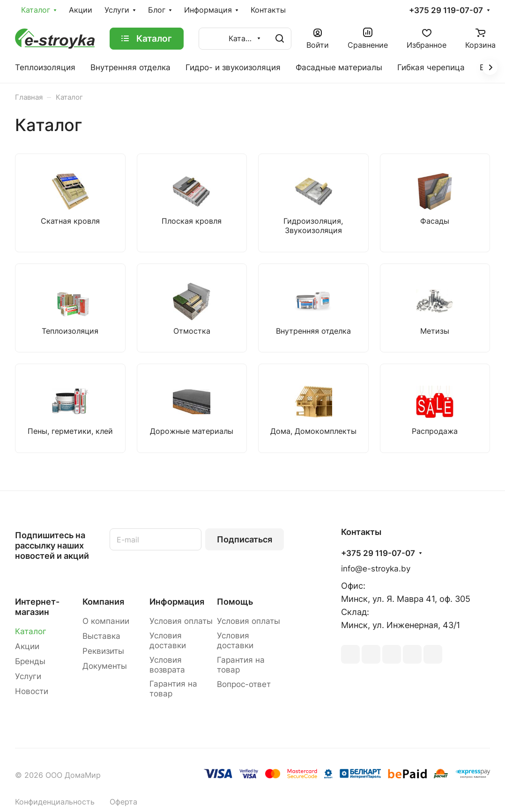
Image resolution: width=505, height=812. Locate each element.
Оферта (123, 802)
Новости (32, 691)
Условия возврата (167, 665)
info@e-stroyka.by (376, 569)
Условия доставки (168, 640)
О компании (106, 621)
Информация (177, 602)
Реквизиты (103, 651)
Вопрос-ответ (244, 684)
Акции (27, 646)
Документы (105, 666)
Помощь (235, 602)
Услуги (28, 676)
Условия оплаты (181, 621)
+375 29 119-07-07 (446, 11)
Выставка (101, 636)
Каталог (31, 631)
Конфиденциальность (55, 802)
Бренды (30, 661)
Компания (103, 602)
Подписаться (245, 539)
